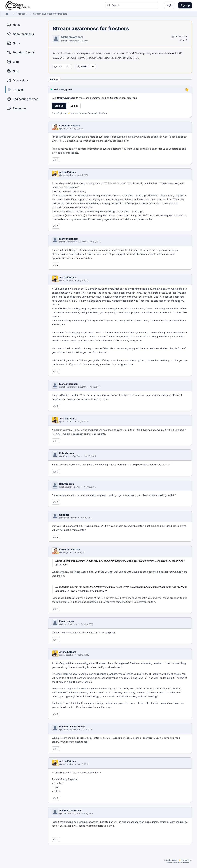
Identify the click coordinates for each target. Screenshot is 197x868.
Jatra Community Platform (95, 113)
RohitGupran (67, 453)
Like (58, 67)
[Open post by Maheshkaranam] (179, 37)
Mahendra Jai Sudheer (72, 726)
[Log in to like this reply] (56, 160)
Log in (74, 106)
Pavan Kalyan (67, 621)
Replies (83, 67)
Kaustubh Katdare (70, 125)
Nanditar (64, 515)
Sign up (59, 106)
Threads (21, 14)
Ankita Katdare (68, 172)
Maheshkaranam (72, 37)
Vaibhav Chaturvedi (70, 810)
